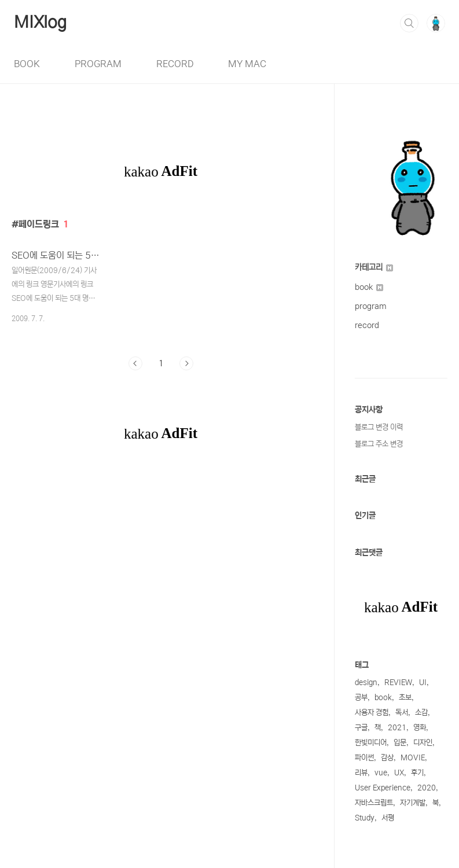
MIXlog (40, 23)
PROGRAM (98, 64)
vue (381, 773)
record (367, 325)
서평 (388, 818)
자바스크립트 (374, 803)
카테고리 (374, 267)
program (371, 306)
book (369, 287)
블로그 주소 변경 (379, 444)
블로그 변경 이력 (379, 427)
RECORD (175, 64)
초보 (405, 698)
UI (423, 683)
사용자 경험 (372, 713)
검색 (409, 23)
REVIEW (398, 683)
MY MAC (247, 64)
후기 (417, 773)
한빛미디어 (371, 743)
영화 (420, 728)
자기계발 (413, 803)
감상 (387, 758)
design (366, 683)
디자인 (423, 743)
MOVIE (413, 758)
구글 (361, 728)
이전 (135, 363)
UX (399, 773)
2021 (397, 728)
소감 (421, 713)
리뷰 (361, 773)
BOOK (27, 64)
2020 (427, 788)
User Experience (383, 788)
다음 (186, 363)
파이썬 (364, 758)
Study (365, 818)
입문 (400, 743)
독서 (402, 713)
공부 (361, 698)
